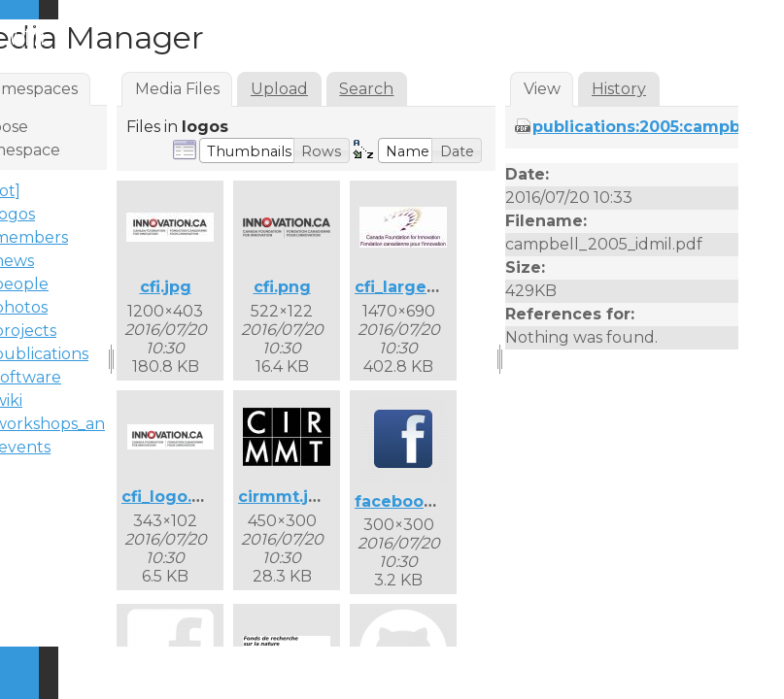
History (619, 89)
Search (366, 89)
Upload (279, 89)
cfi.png (282, 287)
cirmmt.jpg (284, 497)
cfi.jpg (166, 287)
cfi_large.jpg (406, 287)
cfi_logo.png (173, 497)
